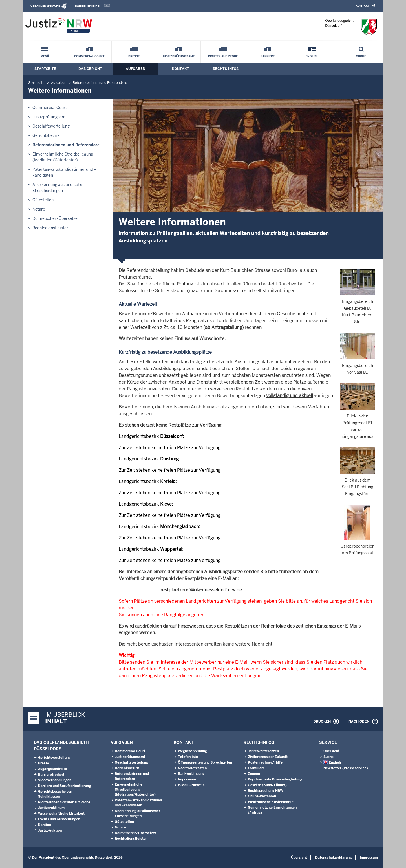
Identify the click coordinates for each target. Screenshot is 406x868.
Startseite (45, 69)
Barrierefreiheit (88, 6)
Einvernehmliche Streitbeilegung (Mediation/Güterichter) (63, 157)
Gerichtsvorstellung (54, 758)
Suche (361, 56)
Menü (45, 56)
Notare (39, 209)
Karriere (268, 56)
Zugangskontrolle (52, 769)
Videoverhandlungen (55, 780)
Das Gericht (90, 69)
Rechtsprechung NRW (265, 791)
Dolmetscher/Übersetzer (56, 218)
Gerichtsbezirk (46, 135)
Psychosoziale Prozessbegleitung (275, 779)
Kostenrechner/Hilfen (266, 762)
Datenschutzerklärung (333, 858)
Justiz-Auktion (50, 830)
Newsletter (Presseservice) (346, 768)
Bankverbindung (191, 774)
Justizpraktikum (51, 808)
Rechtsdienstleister (50, 228)
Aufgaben (135, 69)
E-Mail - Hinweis (191, 785)
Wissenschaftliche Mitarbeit (61, 814)
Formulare (256, 768)
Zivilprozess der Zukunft (268, 757)
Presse (134, 56)
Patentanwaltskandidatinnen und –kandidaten (64, 172)
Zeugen (254, 774)
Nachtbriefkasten (192, 768)
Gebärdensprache (45, 6)
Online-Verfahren (262, 796)
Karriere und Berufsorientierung (64, 786)
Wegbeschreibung (192, 751)
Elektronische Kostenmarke (271, 802)
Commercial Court (89, 56)
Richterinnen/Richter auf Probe (64, 802)
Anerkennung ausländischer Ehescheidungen (58, 188)
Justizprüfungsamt (178, 56)
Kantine (45, 825)
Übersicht (331, 751)
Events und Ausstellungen (59, 819)
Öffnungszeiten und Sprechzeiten (205, 762)
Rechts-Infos (226, 69)
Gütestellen (43, 200)
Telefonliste (188, 757)
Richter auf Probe (223, 56)
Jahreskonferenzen (263, 751)
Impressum (187, 779)
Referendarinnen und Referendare (100, 83)
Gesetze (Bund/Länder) (267, 785)
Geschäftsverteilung (51, 126)
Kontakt (362, 6)
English (312, 56)
